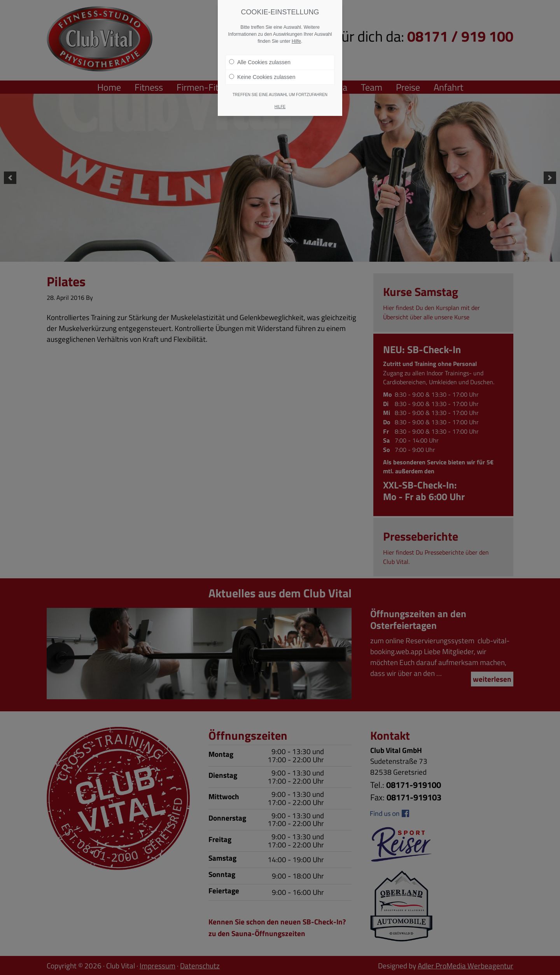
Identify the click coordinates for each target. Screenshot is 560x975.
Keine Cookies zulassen (262, 72)
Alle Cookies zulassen (260, 57)
